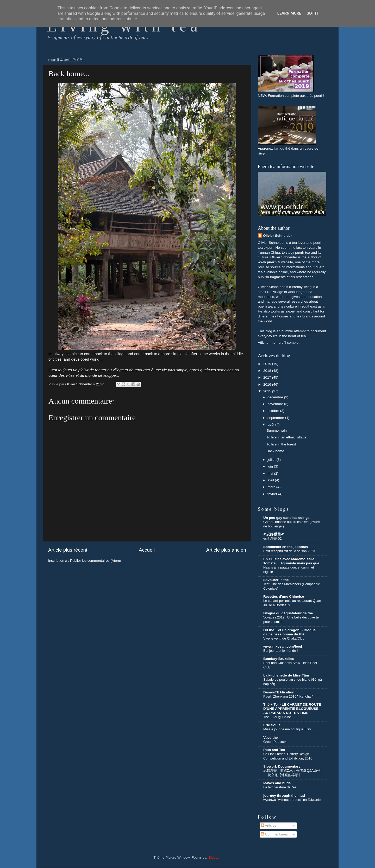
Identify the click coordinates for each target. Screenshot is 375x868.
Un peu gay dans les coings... (288, 518)
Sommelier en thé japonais (286, 547)
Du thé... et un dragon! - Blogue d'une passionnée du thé (289, 632)
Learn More (289, 13)
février (273, 494)
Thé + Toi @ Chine (277, 717)
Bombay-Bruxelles (279, 659)
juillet (272, 460)
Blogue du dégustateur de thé (288, 613)
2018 (268, 371)
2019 (268, 364)
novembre (276, 404)
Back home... (277, 451)
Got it (312, 13)
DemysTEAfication (279, 692)
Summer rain (277, 430)
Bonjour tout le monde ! (280, 651)
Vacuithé (271, 738)
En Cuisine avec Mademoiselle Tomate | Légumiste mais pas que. (292, 561)
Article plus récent (68, 550)
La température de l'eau (281, 787)
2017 (268, 377)
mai (271, 473)
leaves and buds (277, 783)
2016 (268, 384)
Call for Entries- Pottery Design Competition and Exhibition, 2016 (288, 756)
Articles (269, 825)
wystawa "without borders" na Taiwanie (292, 800)
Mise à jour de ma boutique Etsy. (287, 729)
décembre (276, 397)
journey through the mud (284, 796)
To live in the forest (281, 444)
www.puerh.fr (269, 262)
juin (271, 466)
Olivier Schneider (277, 236)
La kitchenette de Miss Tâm (286, 675)
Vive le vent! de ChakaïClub (284, 638)
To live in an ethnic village (287, 437)
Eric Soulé (272, 725)
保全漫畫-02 (273, 538)
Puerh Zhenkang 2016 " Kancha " (288, 696)
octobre (274, 411)
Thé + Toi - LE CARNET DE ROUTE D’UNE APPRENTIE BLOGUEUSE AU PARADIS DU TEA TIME (292, 709)
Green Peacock (275, 742)
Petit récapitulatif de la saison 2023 (289, 551)
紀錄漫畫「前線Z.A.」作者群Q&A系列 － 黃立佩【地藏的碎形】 (292, 773)
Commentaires (274, 834)
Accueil (147, 550)
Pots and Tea (274, 750)
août (271, 425)
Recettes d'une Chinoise (284, 596)
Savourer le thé (276, 580)
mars (272, 487)
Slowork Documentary (282, 766)
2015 (268, 391)
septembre (276, 418)
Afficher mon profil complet (279, 343)
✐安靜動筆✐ (274, 534)
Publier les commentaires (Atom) (96, 561)
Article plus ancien (226, 550)
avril (271, 480)
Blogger (215, 857)
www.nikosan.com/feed (283, 646)
